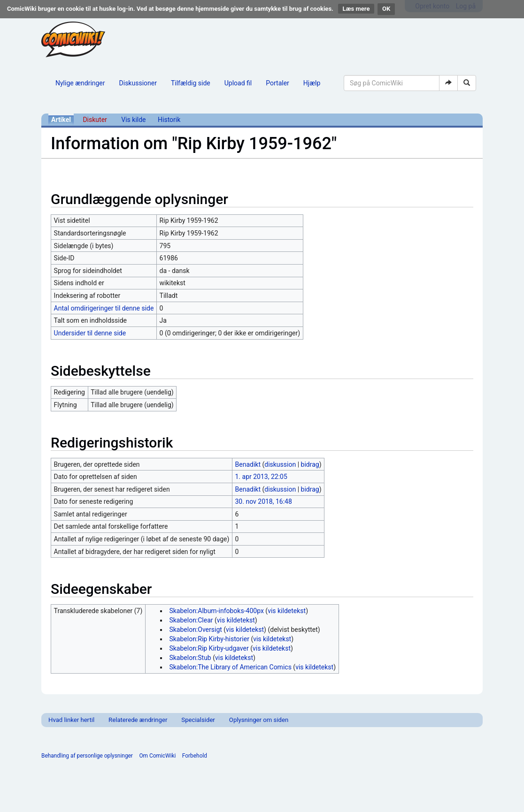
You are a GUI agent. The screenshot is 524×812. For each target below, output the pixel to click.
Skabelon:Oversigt (195, 630)
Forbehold (195, 756)
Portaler (277, 83)
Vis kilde (133, 120)
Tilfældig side (191, 83)
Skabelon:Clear (191, 620)
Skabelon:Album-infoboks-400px (216, 611)
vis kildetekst (287, 611)
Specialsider (198, 720)
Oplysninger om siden (259, 720)
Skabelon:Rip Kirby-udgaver (209, 648)
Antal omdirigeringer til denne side (104, 308)
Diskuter (95, 120)
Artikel (61, 120)
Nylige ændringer (80, 83)
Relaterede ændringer (138, 720)
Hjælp (312, 83)
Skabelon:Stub (190, 658)
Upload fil (238, 83)
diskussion (280, 464)
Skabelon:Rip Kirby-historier (209, 639)
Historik (169, 120)
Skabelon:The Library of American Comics (230, 667)
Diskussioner (138, 83)
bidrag (310, 464)
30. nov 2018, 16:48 (264, 501)
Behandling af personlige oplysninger (87, 756)
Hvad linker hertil (71, 720)
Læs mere (356, 9)
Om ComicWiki (157, 756)
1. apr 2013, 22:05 (261, 477)
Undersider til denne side (90, 333)
